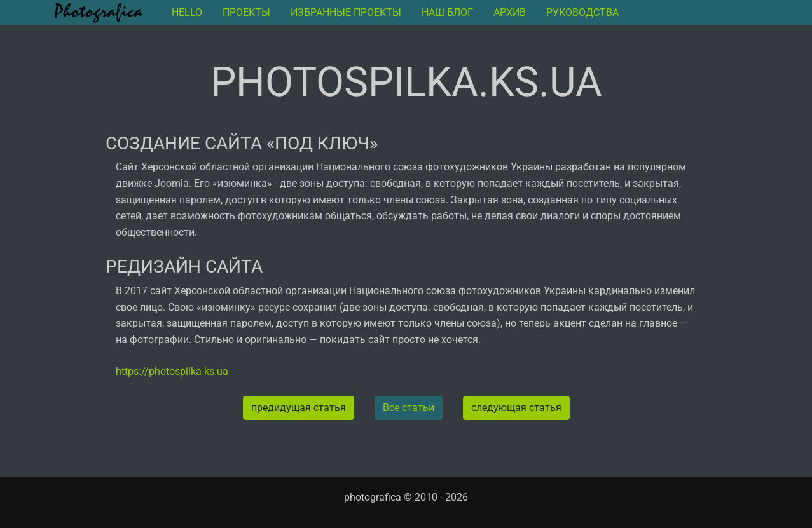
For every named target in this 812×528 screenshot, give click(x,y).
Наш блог (447, 12)
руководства (582, 12)
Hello (187, 12)
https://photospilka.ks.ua (172, 371)
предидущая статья (299, 408)
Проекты (246, 12)
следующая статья (516, 408)
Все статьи (409, 408)
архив (510, 12)
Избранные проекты (346, 12)
